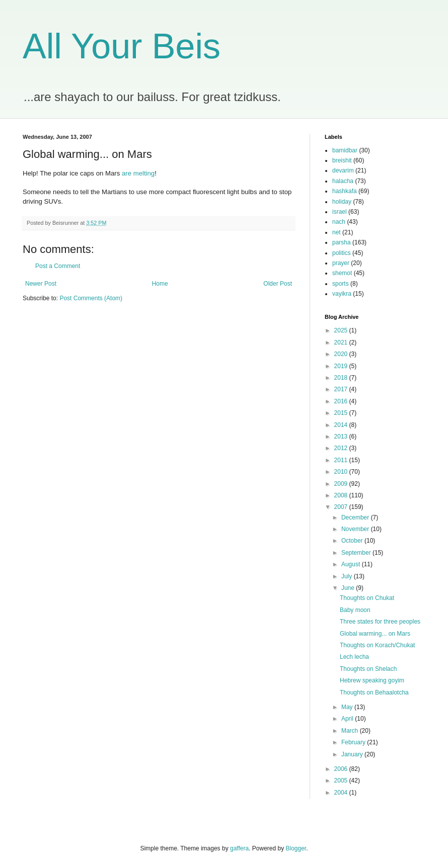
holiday (342, 202)
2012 (342, 448)
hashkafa (345, 191)
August (352, 564)
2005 (342, 780)
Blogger (296, 848)
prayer (341, 263)
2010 (342, 472)
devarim (343, 170)
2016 (342, 401)
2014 (342, 425)
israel (340, 212)
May (348, 707)
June (349, 588)
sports (341, 284)
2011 (342, 460)
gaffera (239, 848)
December (356, 517)
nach (339, 222)
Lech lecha (354, 657)
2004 (342, 793)
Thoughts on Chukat (367, 598)
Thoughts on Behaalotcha (374, 692)
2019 (342, 366)
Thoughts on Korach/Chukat (377, 645)
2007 (342, 507)
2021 (342, 342)
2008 (342, 495)
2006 (342, 769)
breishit (342, 160)
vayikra (342, 294)
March (351, 731)
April (348, 719)
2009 (342, 484)
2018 (342, 378)
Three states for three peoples (380, 622)
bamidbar (345, 150)
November (356, 529)
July (348, 576)
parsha (342, 242)
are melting (138, 173)
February (354, 742)
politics (342, 253)
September (357, 553)
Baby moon (355, 610)
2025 (342, 330)
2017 (342, 389)
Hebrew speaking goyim (372, 680)
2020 (342, 354)
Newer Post (41, 284)
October (353, 541)
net (337, 232)
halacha (343, 181)
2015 (342, 413)
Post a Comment (58, 266)
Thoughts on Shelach (368, 669)
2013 (342, 437)
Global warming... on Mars (375, 634)
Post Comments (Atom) (91, 298)
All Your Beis (122, 46)
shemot (342, 273)
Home (160, 284)
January (353, 754)
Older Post (278, 284)
